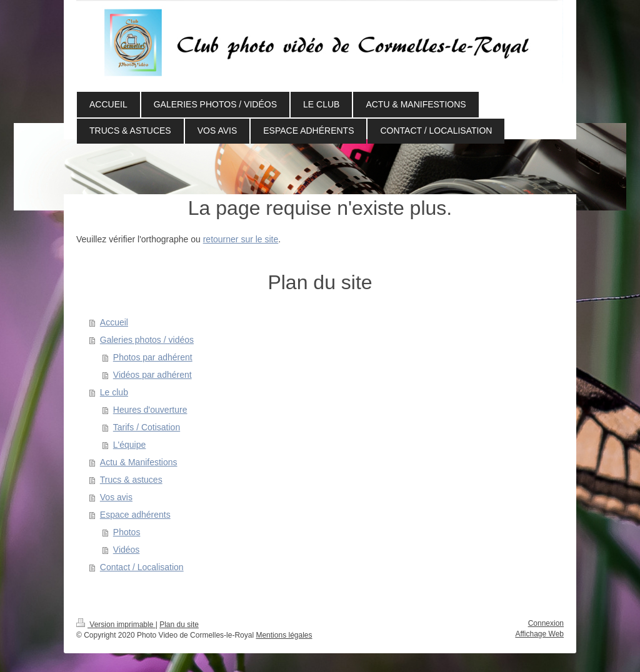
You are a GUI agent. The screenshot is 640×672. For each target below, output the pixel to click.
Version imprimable (116, 625)
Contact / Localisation (142, 567)
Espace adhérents (135, 515)
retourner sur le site (241, 239)
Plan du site (179, 625)
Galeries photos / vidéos (147, 340)
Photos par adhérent (153, 357)
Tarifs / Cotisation (147, 427)
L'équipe (130, 445)
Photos (127, 532)
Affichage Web (539, 634)
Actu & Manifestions (139, 462)
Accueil (114, 322)
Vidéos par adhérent (152, 375)
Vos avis (116, 497)
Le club (114, 392)
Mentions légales (284, 635)
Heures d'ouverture (150, 410)
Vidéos (127, 550)
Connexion (546, 623)
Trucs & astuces (131, 480)
